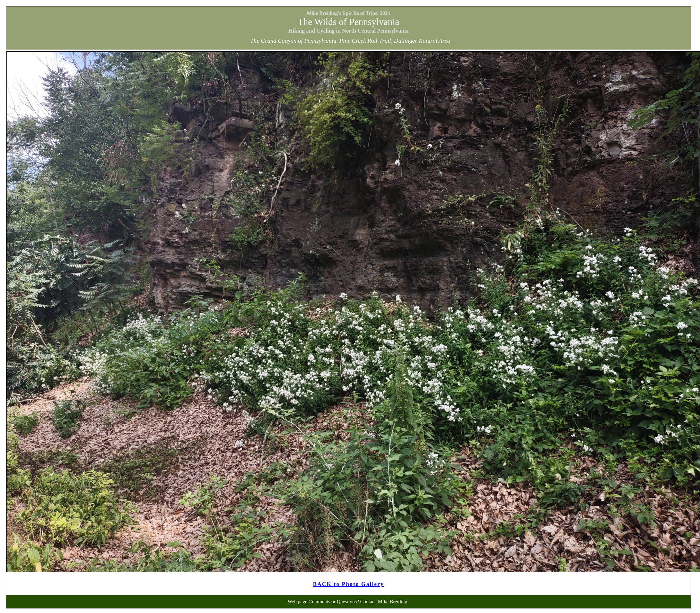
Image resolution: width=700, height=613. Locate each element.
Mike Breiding (393, 602)
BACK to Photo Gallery (348, 584)
